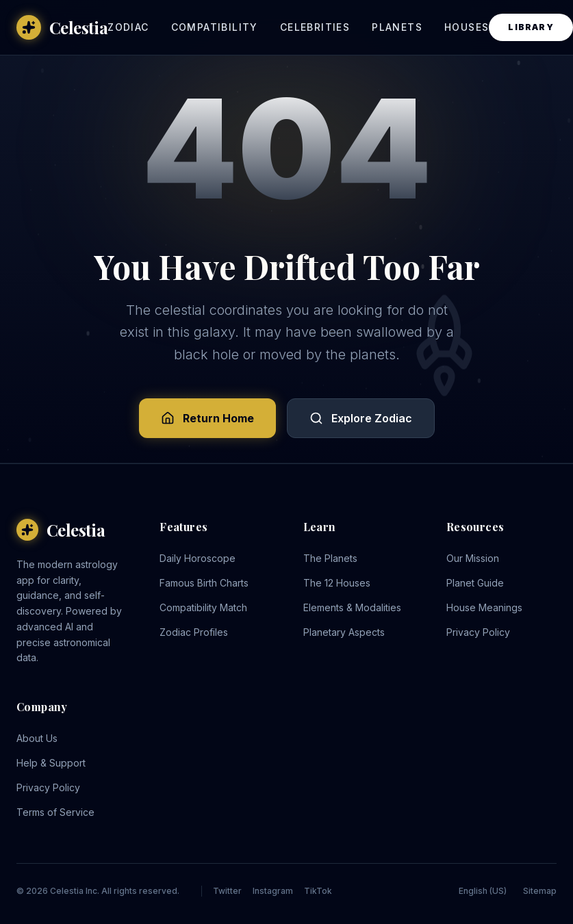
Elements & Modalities (352, 607)
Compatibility (215, 27)
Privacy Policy (478, 632)
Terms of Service (55, 812)
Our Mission (473, 558)
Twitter (227, 891)
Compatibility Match (203, 607)
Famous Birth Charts (204, 583)
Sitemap (540, 891)
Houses (467, 27)
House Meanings (484, 607)
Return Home (207, 418)
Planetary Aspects (344, 632)
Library (531, 27)
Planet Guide (475, 583)
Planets (397, 27)
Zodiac (128, 27)
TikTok (318, 891)
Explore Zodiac (361, 418)
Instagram (273, 891)
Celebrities (315, 27)
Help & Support (51, 763)
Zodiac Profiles (194, 632)
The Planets (330, 558)
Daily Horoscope (198, 558)
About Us (37, 738)
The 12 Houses (337, 583)
